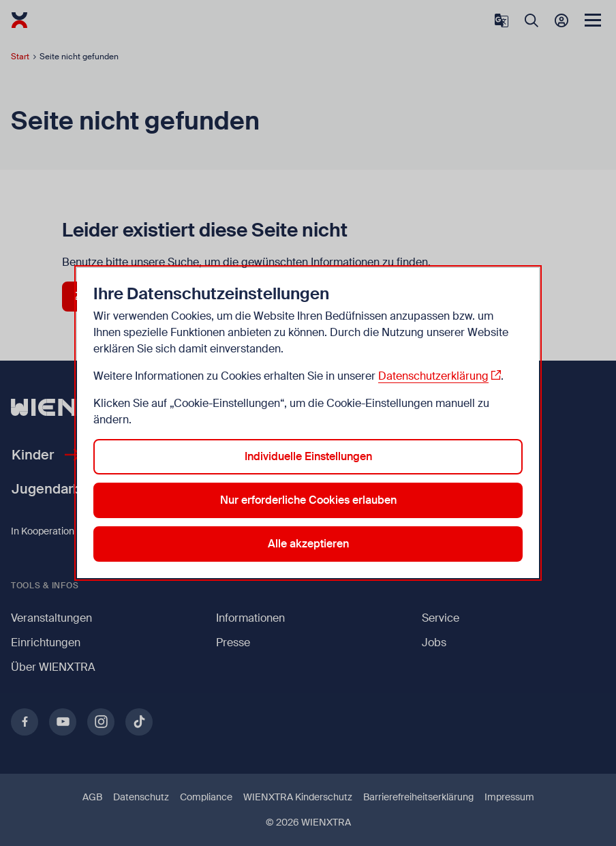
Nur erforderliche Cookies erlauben (308, 500)
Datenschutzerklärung (433, 376)
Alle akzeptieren (308, 544)
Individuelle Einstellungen (308, 456)
